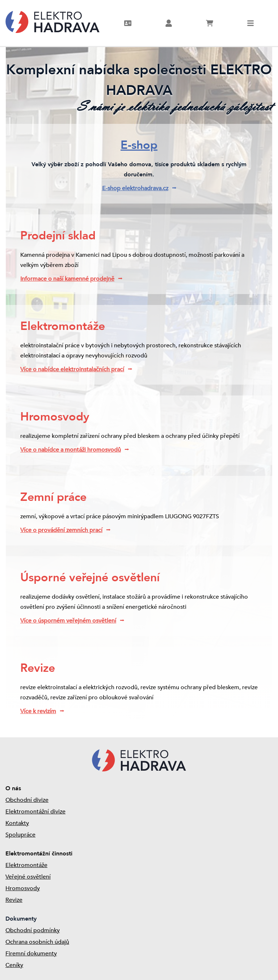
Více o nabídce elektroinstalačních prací (72, 369)
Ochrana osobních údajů (37, 942)
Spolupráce (20, 835)
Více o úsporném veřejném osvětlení (68, 621)
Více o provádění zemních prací (61, 530)
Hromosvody (23, 888)
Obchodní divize (27, 800)
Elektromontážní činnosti (39, 854)
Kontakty (17, 823)
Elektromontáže (26, 865)
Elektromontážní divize (35, 812)
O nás (13, 788)
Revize (14, 900)
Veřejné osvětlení (28, 877)
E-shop (139, 145)
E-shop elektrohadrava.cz (135, 188)
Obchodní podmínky (33, 930)
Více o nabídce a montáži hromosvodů (71, 450)
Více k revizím (38, 711)
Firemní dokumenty (31, 954)
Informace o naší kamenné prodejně (67, 279)
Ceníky (14, 965)
